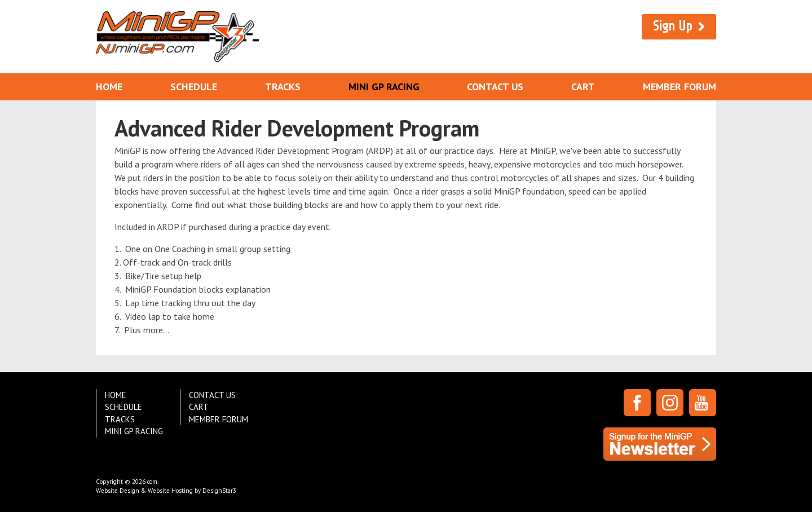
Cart (583, 87)
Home (109, 87)
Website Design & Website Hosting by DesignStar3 (166, 491)
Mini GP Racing (384, 87)
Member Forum (679, 87)
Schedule (194, 87)
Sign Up (673, 26)
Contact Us (495, 87)
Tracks (283, 87)
